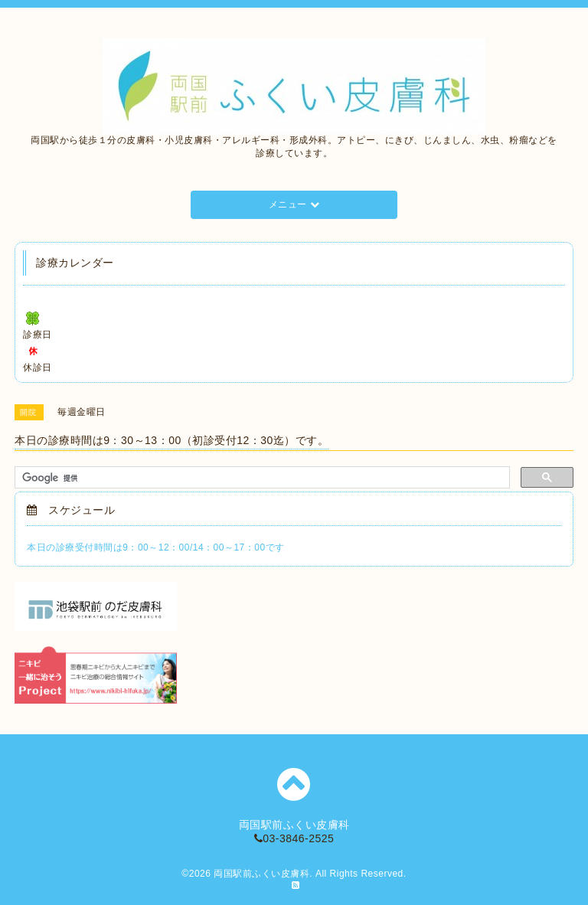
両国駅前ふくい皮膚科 (261, 874)
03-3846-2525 (294, 838)
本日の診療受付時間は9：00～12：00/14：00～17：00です (155, 547)
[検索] (261, 478)
